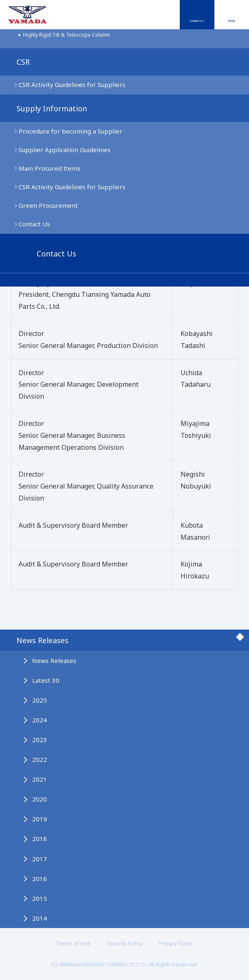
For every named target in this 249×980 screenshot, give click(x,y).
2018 (40, 839)
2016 (40, 879)
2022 (40, 759)
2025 (40, 700)
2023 (40, 740)
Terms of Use (73, 943)
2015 (40, 898)
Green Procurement (48, 205)
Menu (231, 21)
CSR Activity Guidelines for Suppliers (72, 85)
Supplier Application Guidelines (65, 150)
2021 (40, 779)
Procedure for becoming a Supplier (70, 131)
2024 (40, 720)
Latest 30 (46, 680)
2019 (40, 819)
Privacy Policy (176, 943)
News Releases (42, 640)
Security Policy (125, 943)
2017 (40, 859)
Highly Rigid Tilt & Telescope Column (67, 35)
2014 (40, 918)
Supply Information (52, 108)
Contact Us (197, 21)
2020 (40, 799)
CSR (23, 62)
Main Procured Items (49, 168)
